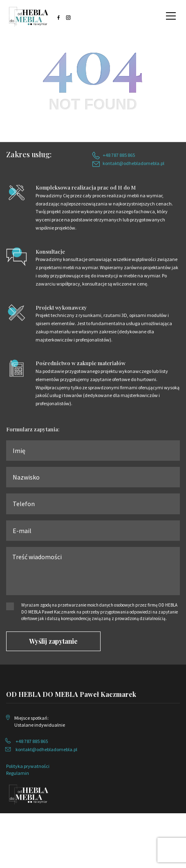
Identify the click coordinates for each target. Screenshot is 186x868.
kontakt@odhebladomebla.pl (133, 163)
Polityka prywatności (28, 766)
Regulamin (18, 773)
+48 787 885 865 (119, 155)
